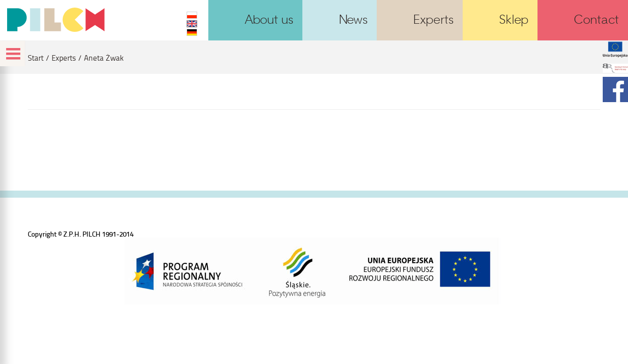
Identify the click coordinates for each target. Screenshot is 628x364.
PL (192, 15)
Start (36, 58)
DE (192, 32)
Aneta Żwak (104, 58)
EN (192, 24)
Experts (64, 58)
